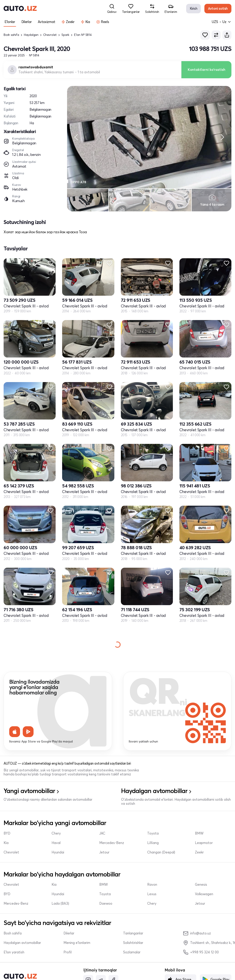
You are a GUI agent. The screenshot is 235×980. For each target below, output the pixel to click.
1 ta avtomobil (89, 72)
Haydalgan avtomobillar (22, 943)
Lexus (152, 894)
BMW (199, 833)
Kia (6, 843)
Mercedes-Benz (112, 843)
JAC (102, 833)
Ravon (152, 885)
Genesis (201, 885)
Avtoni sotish (218, 8)
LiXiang (153, 843)
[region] (149, 137)
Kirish (194, 8)
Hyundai (58, 852)
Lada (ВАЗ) (60, 904)
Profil (68, 952)
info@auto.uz (197, 933)
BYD (7, 833)
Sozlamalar (132, 952)
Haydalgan (31, 35)
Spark (65, 35)
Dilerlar (69, 933)
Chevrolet (50, 35)
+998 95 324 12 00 (201, 952)
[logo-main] (20, 9)
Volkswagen (204, 894)
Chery (56, 833)
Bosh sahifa (11, 35)
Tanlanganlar (133, 933)
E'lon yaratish (14, 952)
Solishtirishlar (133, 943)
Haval (56, 843)
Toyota (153, 833)
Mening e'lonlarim (77, 943)
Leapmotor (204, 843)
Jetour (104, 852)
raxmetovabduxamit (36, 67)
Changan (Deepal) (161, 852)
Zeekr (199, 852)
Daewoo (106, 904)
